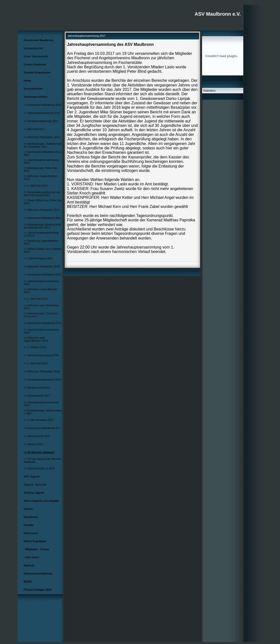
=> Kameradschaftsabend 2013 (43, 274)
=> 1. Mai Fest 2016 (36, 363)
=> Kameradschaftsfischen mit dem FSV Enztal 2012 (42, 194)
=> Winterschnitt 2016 (37, 388)
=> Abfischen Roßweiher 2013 (42, 266)
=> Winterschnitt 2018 (37, 436)
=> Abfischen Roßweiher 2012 (42, 210)
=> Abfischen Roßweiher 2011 (42, 137)
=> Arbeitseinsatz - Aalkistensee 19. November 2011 (43, 145)
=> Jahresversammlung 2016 (41, 355)
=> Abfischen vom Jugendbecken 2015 (36, 339)
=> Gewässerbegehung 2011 (41, 121)
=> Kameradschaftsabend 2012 (43, 218)
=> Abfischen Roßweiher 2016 (42, 371)
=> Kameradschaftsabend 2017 (43, 428)
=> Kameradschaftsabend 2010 (43, 105)
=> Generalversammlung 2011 (42, 113)
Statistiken (210, 91)
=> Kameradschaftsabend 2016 (43, 380)
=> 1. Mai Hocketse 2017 (39, 420)
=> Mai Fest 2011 (34, 129)
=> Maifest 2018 (33, 444)
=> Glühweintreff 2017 (37, 396)
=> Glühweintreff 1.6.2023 (39, 468)
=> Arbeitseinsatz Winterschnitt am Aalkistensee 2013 (42, 226)
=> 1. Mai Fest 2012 (36, 186)
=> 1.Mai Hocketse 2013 (38, 258)
